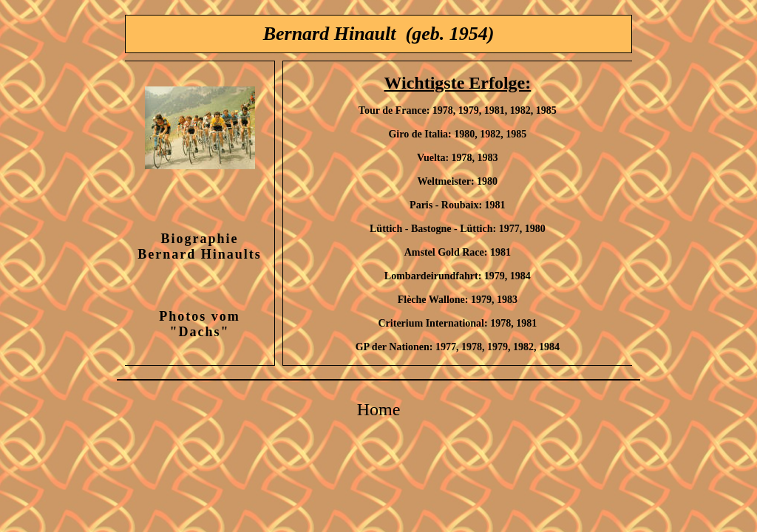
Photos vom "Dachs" (200, 324)
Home (379, 409)
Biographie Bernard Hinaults (200, 246)
